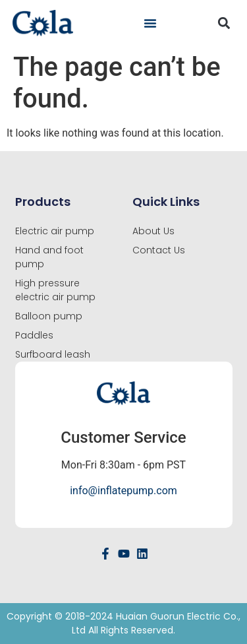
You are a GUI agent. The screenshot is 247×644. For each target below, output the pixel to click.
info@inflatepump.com (123, 491)
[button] (150, 23)
